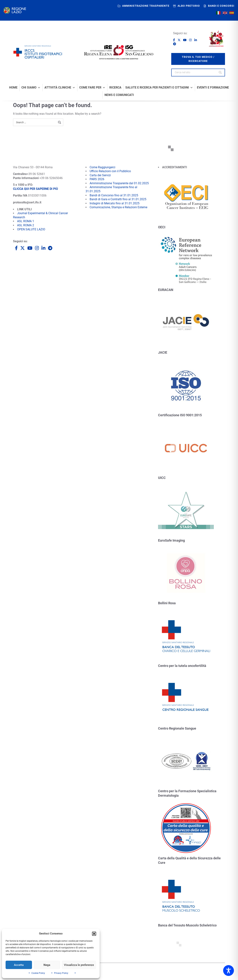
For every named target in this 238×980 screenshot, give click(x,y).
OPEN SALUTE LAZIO (31, 229)
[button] (94, 934)
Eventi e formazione (213, 88)
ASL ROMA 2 (26, 225)
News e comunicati (119, 95)
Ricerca (115, 88)
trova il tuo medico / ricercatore (198, 59)
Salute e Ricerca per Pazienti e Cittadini (159, 88)
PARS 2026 (97, 179)
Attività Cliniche (60, 88)
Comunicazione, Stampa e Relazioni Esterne (118, 207)
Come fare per (92, 88)
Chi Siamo (31, 88)
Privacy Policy (61, 973)
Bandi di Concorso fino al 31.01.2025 (114, 195)
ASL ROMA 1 (26, 221)
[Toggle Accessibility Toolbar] (229, 971)
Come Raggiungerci (102, 167)
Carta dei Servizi (100, 175)
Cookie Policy (38, 973)
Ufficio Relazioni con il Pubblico (110, 171)
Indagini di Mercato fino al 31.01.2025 (115, 203)
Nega (47, 965)
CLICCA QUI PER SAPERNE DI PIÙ (36, 189)
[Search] (220, 73)
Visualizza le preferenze (79, 965)
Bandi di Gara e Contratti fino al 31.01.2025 (118, 199)
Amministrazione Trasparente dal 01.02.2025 (119, 183)
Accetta (19, 965)
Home (13, 88)
